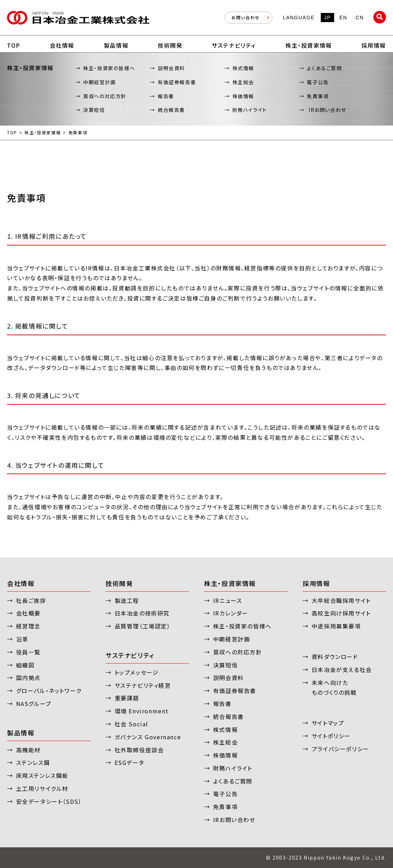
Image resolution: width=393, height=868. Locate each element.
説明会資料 (171, 68)
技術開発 (119, 583)
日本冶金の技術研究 (142, 613)
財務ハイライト (250, 110)
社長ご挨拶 (31, 600)
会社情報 (21, 583)
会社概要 (28, 613)
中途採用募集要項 (336, 626)
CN (360, 18)
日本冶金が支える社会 (342, 669)
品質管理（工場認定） (143, 626)
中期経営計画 (100, 82)
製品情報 (21, 733)
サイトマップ (328, 723)
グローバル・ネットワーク (49, 691)
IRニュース (228, 600)
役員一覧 (28, 652)
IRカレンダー (231, 613)
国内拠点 (28, 678)
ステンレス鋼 (33, 762)
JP (327, 18)
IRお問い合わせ (326, 110)
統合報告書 (171, 110)
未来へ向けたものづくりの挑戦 (334, 688)
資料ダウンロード (335, 657)
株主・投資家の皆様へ (109, 68)
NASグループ (34, 704)
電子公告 (318, 82)
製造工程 (127, 600)
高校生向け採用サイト (341, 613)
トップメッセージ (137, 672)
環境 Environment (142, 711)
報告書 (166, 96)
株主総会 (243, 82)
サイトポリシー (331, 736)
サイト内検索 (380, 17)
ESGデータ (130, 762)
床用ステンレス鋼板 (42, 775)
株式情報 (243, 68)
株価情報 (243, 96)
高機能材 (28, 750)
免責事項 (318, 96)
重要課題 (127, 698)
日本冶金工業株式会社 (78, 18)
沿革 (22, 639)
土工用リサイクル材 (42, 788)
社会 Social (131, 724)
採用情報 (316, 583)
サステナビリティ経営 (143, 685)
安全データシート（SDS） (49, 801)
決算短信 (94, 110)
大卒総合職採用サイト (341, 600)
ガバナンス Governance (148, 737)
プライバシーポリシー (340, 749)
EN (343, 18)
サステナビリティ (130, 655)
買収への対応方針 (105, 96)
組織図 (25, 665)
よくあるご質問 (324, 68)
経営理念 (28, 626)
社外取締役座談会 (139, 750)
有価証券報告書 (177, 82)
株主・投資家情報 (43, 133)
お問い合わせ (246, 17)
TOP (12, 133)
